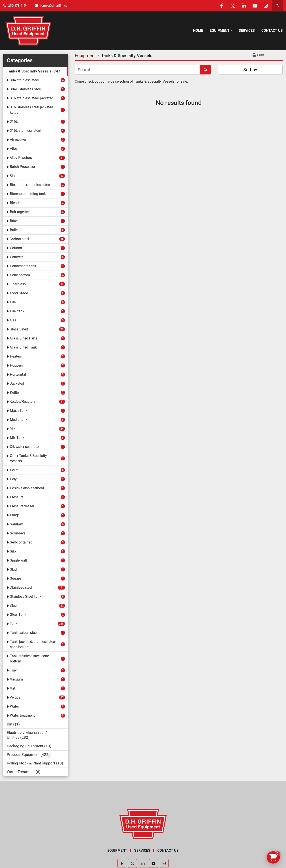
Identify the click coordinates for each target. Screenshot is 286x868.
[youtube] (255, 6)
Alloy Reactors (21, 158)
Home (198, 31)
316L (14, 121)
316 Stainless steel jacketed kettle (31, 110)
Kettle (14, 392)
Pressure (17, 497)
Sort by (250, 70)
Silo (13, 551)
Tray (13, 670)
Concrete (17, 257)
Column (16, 248)
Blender (16, 203)
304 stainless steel (24, 80)
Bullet (14, 230)
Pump (15, 515)
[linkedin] (243, 6)
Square (15, 578)
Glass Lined (19, 329)
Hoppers (16, 365)
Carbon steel (19, 239)
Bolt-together (20, 212)
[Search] (137, 70)
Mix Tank (17, 438)
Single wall (18, 560)
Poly (13, 479)
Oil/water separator (25, 447)
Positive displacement (27, 488)
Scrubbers (18, 533)
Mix (13, 429)
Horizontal (18, 374)
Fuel (13, 302)
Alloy (14, 149)
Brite (13, 221)
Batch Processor (23, 167)
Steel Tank (18, 615)
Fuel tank (17, 311)
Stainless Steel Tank (26, 596)
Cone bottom (20, 275)
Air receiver (18, 140)
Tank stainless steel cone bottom (29, 659)
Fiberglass (18, 284)
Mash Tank (19, 411)
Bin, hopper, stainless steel (30, 185)
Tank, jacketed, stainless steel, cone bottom (33, 644)
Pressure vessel (22, 506)
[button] (221, 31)
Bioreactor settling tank (28, 194)
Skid (13, 569)
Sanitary (16, 524)
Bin (12, 176)
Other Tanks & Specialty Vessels (28, 458)
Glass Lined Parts (24, 338)
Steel (14, 606)
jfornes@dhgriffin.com (55, 6)
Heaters (16, 356)
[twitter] (232, 6)
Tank (14, 624)
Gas (13, 320)
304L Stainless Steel (26, 89)
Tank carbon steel (24, 633)
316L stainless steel (25, 131)
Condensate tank (23, 266)
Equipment (220, 31)
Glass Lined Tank (23, 347)
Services (247, 31)
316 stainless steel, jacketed (32, 98)
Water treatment (22, 715)
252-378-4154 (18, 6)
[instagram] (266, 6)
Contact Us (272, 31)
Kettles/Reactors (23, 402)
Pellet (14, 470)
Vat (13, 688)
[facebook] (221, 6)
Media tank (19, 420)
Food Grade (19, 293)
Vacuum (16, 679)
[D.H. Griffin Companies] (143, 824)
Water (14, 706)
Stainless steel (21, 587)
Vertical (16, 697)
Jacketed (17, 383)
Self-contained (21, 542)
